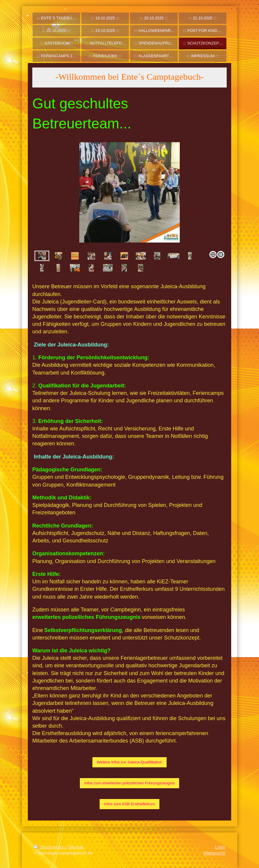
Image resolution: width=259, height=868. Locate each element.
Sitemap (76, 847)
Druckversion (50, 847)
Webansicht (214, 853)
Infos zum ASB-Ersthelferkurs (129, 804)
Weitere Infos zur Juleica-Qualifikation (129, 762)
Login (220, 847)
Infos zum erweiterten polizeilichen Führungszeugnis (129, 783)
